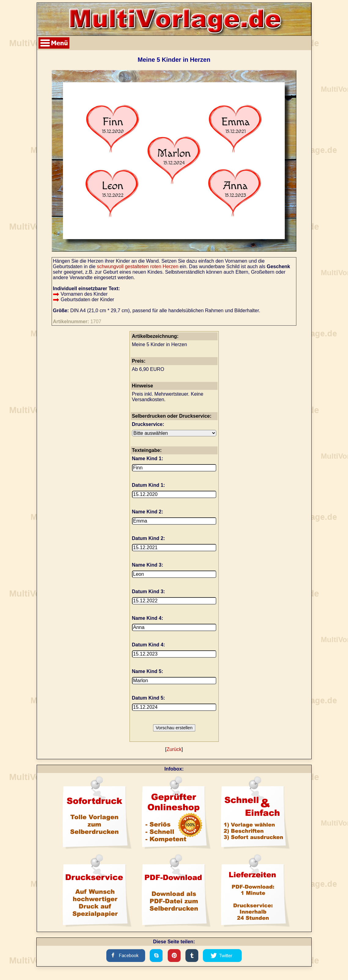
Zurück (174, 749)
